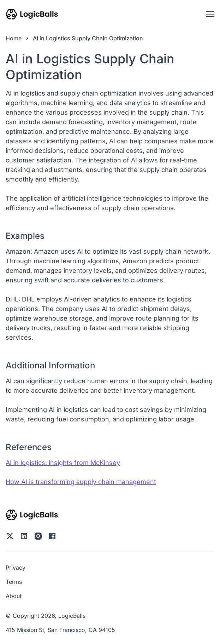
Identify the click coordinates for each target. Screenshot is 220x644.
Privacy (16, 568)
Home (14, 38)
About (14, 596)
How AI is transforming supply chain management (81, 482)
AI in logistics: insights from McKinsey (63, 463)
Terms (14, 582)
